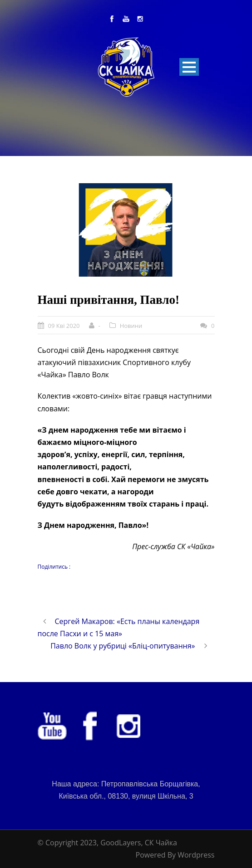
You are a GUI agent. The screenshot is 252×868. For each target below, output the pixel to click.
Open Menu (189, 67)
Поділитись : (54, 567)
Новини (131, 326)
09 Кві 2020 (64, 326)
